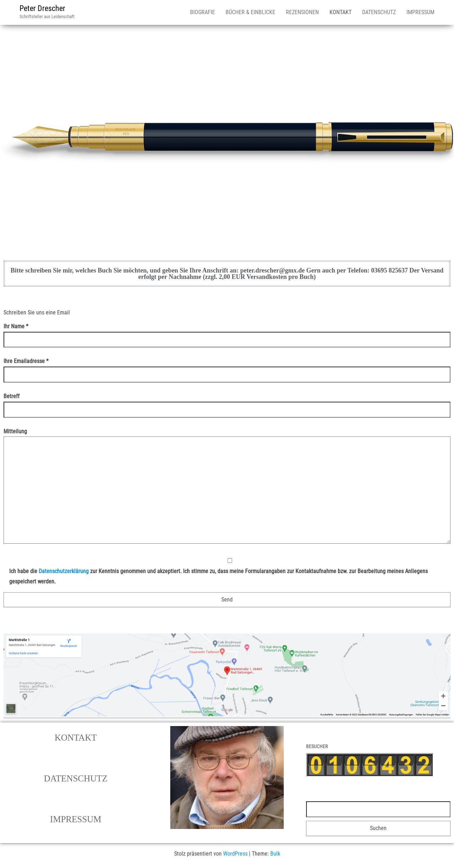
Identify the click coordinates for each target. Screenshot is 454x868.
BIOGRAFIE (203, 12)
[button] (76, 738)
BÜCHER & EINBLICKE (250, 12)
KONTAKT (340, 12)
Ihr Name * (227, 333)
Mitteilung (227, 488)
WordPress (235, 854)
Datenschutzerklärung (64, 571)
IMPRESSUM (420, 12)
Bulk (275, 854)
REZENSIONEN (302, 12)
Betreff (227, 403)
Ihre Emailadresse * (227, 368)
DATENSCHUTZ (379, 12)
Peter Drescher (42, 8)
